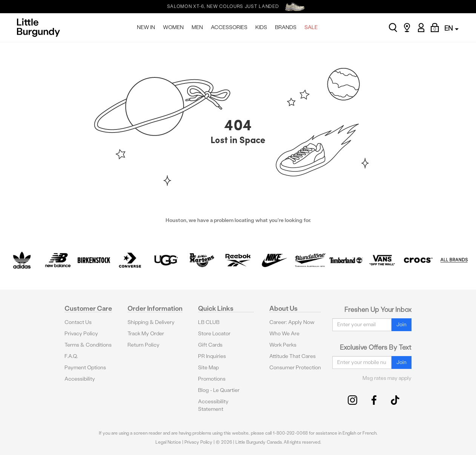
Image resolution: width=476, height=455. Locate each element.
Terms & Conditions (88, 345)
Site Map (208, 368)
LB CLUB (209, 322)
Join (402, 325)
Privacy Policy (81, 334)
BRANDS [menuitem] (286, 27)
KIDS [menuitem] (261, 27)
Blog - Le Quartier (219, 390)
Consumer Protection (295, 368)
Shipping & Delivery (151, 322)
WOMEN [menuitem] (173, 27)
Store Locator (214, 334)
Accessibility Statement (213, 405)
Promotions (212, 379)
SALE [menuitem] (311, 27)
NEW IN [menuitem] (146, 27)
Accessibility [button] (80, 379)
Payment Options (85, 368)
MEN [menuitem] (197, 27)
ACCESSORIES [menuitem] (229, 27)
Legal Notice (168, 442)
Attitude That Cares (293, 356)
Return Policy (144, 345)
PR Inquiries (212, 356)
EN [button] (451, 28)
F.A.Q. (71, 356)
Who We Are (284, 334)
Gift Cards (210, 345)
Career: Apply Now (292, 322)
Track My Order (146, 334)
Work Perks (283, 345)
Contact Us (78, 322)
